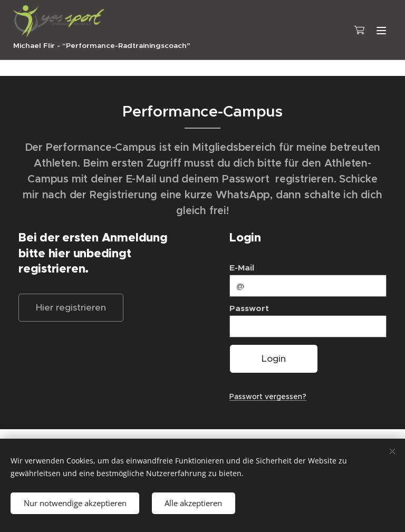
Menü (381, 31)
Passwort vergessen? (268, 396)
